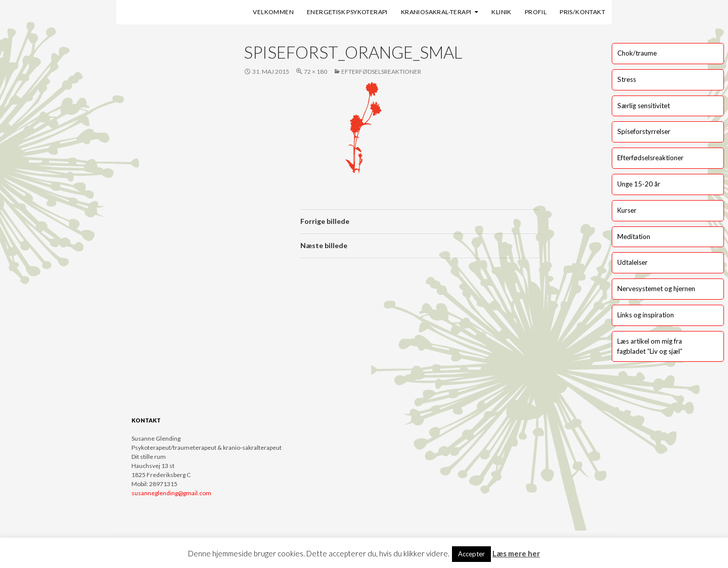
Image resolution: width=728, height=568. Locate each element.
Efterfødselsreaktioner (381, 72)
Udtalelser (632, 262)
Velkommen (273, 12)
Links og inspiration (646, 315)
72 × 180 (315, 72)
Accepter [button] (471, 554)
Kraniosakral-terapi (436, 12)
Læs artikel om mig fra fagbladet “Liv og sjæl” (650, 346)
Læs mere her (516, 553)
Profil (536, 12)
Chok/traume (637, 53)
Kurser (627, 210)
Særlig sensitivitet (644, 106)
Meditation (634, 236)
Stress (627, 79)
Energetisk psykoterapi (347, 12)
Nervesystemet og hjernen (656, 289)
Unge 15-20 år (639, 184)
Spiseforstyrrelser (644, 131)
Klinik (501, 12)
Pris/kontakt (582, 12)
